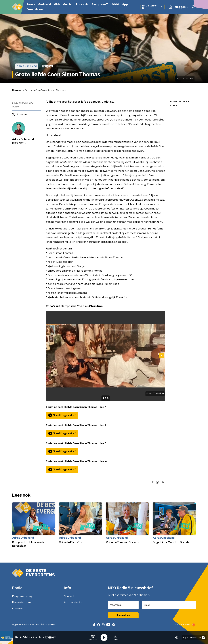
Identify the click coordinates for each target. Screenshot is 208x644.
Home (31, 5)
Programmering (22, 596)
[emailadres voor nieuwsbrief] (169, 605)
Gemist (68, 5)
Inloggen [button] (179, 7)
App (125, 5)
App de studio (73, 603)
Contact (69, 596)
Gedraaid (45, 5)
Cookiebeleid (183, 625)
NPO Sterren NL (152, 7)
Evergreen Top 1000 (105, 5)
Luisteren (18, 609)
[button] (93, 638)
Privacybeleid (48, 624)
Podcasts (82, 5)
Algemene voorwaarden (26, 624)
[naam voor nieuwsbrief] (123, 605)
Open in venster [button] (194, 637)
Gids (57, 5)
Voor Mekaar (36, 9)
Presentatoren (21, 603)
